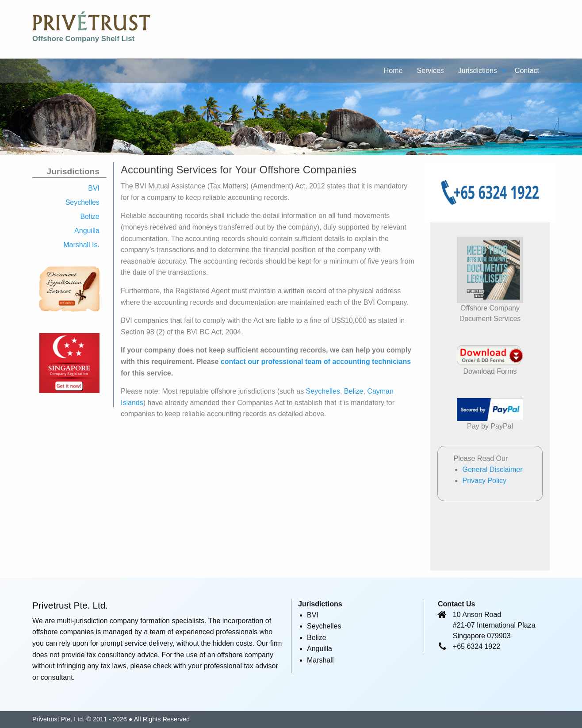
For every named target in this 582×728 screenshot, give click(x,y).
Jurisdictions (478, 71)
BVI (94, 188)
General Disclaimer (492, 469)
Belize (90, 216)
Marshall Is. (81, 245)
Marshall (320, 660)
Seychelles (82, 202)
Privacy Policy (484, 481)
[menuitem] (393, 70)
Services (430, 71)
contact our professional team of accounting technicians (316, 362)
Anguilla (87, 231)
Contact (527, 71)
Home (393, 71)
